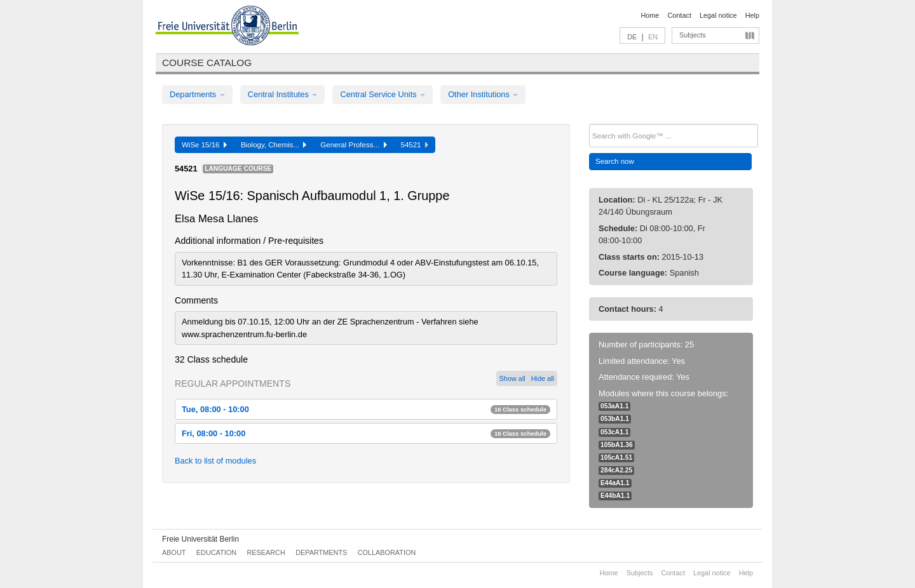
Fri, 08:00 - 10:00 (366, 433)
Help (752, 15)
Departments (197, 94)
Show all (512, 378)
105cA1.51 (616, 458)
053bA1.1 (615, 419)
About (174, 552)
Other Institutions (483, 94)
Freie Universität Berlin (200, 539)
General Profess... (353, 145)
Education (216, 552)
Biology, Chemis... (274, 145)
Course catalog (207, 63)
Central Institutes (283, 94)
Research (266, 552)
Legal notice (718, 15)
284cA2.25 (616, 470)
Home (650, 15)
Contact (679, 15)
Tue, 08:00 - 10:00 (366, 409)
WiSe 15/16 (204, 145)
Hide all (543, 378)
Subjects (693, 35)
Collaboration (387, 552)
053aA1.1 (614, 406)
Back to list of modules (215, 461)
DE (632, 37)
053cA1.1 (614, 432)
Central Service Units (383, 94)
